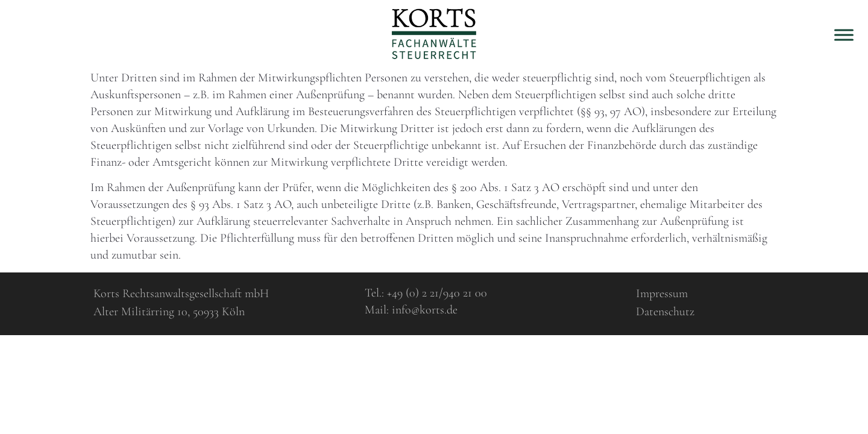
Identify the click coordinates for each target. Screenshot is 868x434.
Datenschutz (665, 312)
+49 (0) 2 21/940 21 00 (437, 293)
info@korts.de (425, 310)
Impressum (662, 294)
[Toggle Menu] (844, 35)
